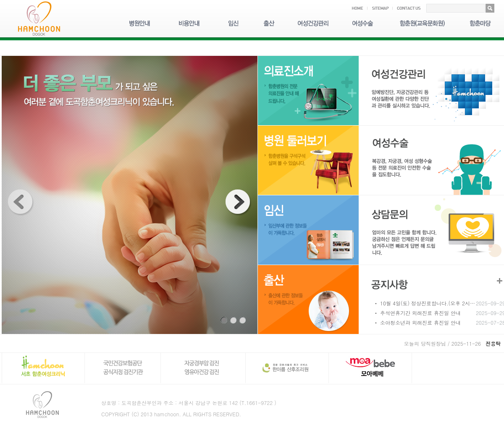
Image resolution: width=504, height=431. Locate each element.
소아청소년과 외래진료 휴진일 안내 (420, 322)
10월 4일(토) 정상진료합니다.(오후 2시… (428, 303)
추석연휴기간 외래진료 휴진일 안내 (420, 313)
